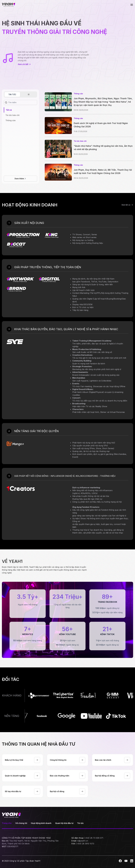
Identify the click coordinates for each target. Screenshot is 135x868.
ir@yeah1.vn (83, 841)
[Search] (23, 102)
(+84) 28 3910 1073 (85, 844)
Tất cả (9, 110)
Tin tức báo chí (12, 115)
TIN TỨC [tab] (12, 94)
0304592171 (13, 846)
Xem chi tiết (24, 64)
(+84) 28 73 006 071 (94, 838)
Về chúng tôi (21, 823)
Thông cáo (11, 120)
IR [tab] (29, 94)
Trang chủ (7, 823)
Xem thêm (21, 179)
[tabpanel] (12, 115)
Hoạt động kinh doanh (41, 823)
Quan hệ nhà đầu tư (64, 823)
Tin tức (80, 823)
